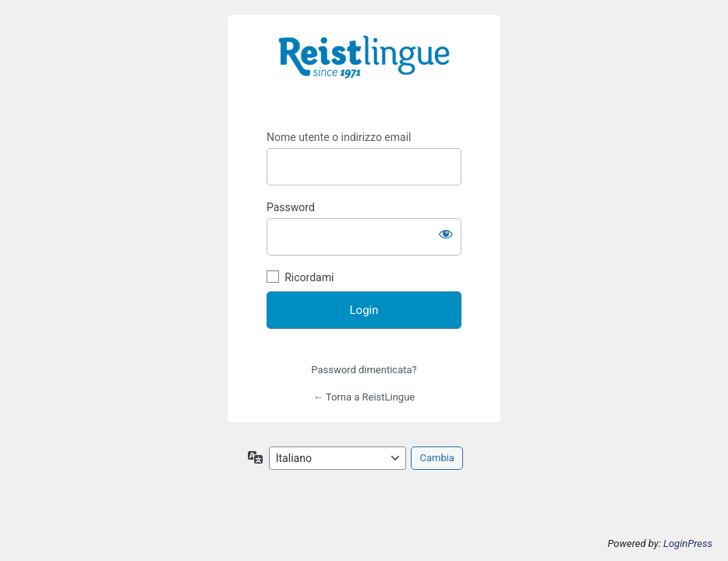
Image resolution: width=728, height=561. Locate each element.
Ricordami (309, 277)
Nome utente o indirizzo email (339, 137)
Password (291, 207)
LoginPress (688, 543)
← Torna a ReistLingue (364, 397)
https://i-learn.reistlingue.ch (364, 68)
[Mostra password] (446, 234)
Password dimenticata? (364, 370)
